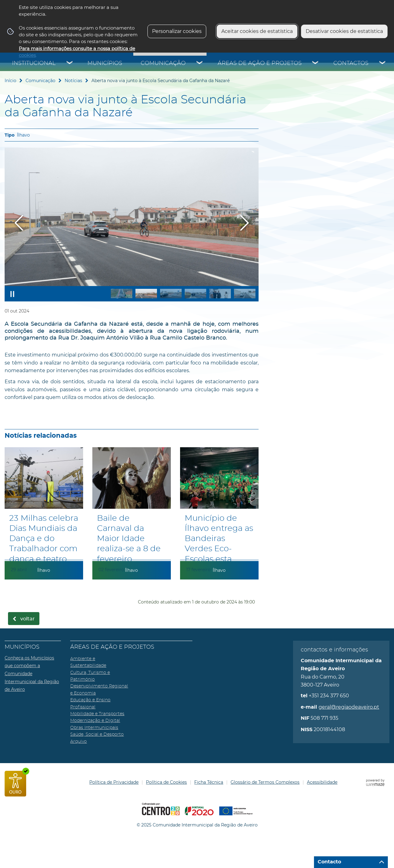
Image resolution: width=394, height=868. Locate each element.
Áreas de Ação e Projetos (260, 63)
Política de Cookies (166, 782)
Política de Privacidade (114, 782)
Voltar (28, 619)
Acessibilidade (322, 782)
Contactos (351, 63)
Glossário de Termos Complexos (265, 782)
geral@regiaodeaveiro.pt (349, 707)
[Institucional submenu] (70, 63)
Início (10, 81)
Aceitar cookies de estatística (257, 31)
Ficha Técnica (209, 782)
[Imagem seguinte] (244, 223)
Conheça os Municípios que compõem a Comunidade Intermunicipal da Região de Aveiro (32, 674)
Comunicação (163, 63)
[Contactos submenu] (383, 63)
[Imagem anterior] (19, 223)
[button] (122, 294)
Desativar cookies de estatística (344, 31)
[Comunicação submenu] (200, 63)
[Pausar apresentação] (12, 294)
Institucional (34, 63)
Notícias (73, 81)
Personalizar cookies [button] (177, 31)
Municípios (105, 63)
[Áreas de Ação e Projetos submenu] (316, 63)
